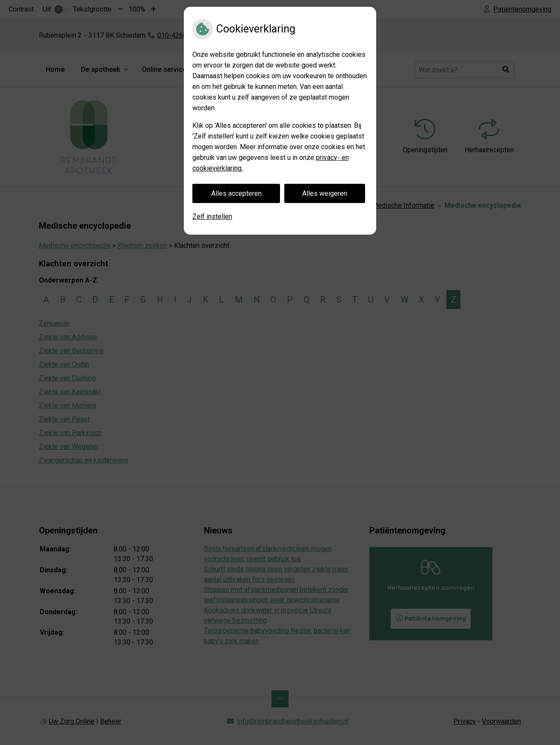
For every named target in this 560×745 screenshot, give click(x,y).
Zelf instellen (212, 216)
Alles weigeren (325, 193)
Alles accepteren (236, 193)
